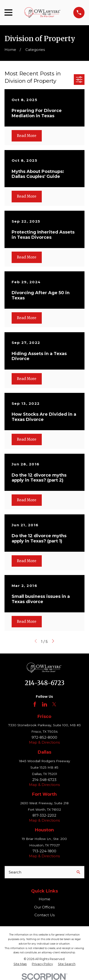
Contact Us (44, 915)
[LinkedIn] (44, 704)
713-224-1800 (44, 851)
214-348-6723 (44, 683)
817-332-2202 (44, 815)
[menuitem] (20, 964)
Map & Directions (44, 742)
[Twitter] (54, 704)
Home (44, 899)
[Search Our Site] (78, 872)
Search (15, 872)
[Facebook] (35, 704)
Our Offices (44, 907)
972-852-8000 (44, 737)
